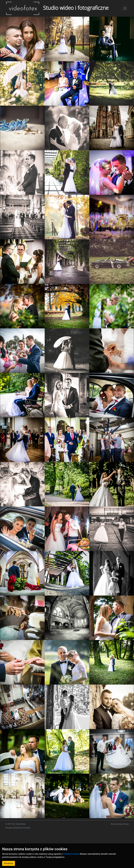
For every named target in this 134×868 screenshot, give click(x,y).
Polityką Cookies (71, 854)
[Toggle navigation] (125, 8)
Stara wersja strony (120, 824)
